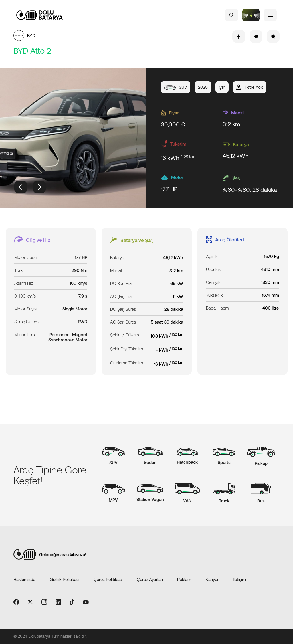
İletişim (239, 579)
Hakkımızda (24, 579)
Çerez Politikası (108, 579)
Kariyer (212, 579)
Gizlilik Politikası (65, 579)
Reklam (184, 579)
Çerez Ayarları (150, 579)
